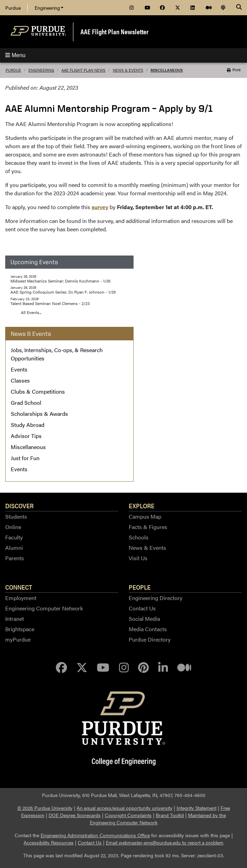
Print (234, 70)
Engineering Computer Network (44, 608)
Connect (19, 587)
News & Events (128, 70)
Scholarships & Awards (39, 414)
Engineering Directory (156, 598)
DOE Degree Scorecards (75, 815)
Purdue (13, 8)
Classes (20, 380)
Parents (15, 558)
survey (100, 207)
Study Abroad (28, 425)
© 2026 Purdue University (45, 808)
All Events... (31, 312)
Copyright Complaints (128, 815)
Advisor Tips (26, 436)
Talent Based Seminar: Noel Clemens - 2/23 (50, 303)
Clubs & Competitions (38, 391)
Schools (139, 537)
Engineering (49, 8)
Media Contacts (148, 629)
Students (16, 516)
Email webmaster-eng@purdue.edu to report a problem (165, 842)
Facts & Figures (148, 527)
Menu (15, 55)
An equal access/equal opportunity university (125, 808)
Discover (19, 505)
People (140, 587)
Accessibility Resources (49, 842)
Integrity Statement (197, 808)
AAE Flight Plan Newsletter (114, 31)
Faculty (14, 537)
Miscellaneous (167, 70)
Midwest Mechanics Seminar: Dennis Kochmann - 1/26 (61, 281)
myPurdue (18, 639)
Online (13, 527)
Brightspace (20, 629)
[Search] (239, 8)
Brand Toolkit (170, 815)
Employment (21, 598)
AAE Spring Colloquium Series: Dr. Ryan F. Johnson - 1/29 (63, 292)
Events (19, 369)
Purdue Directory (150, 639)
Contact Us (142, 608)
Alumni (14, 548)
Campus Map (145, 516)
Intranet (15, 619)
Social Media (144, 619)
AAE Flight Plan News (83, 70)
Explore (142, 505)
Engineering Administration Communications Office (95, 835)
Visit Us (138, 558)
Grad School (26, 402)
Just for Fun (25, 458)
